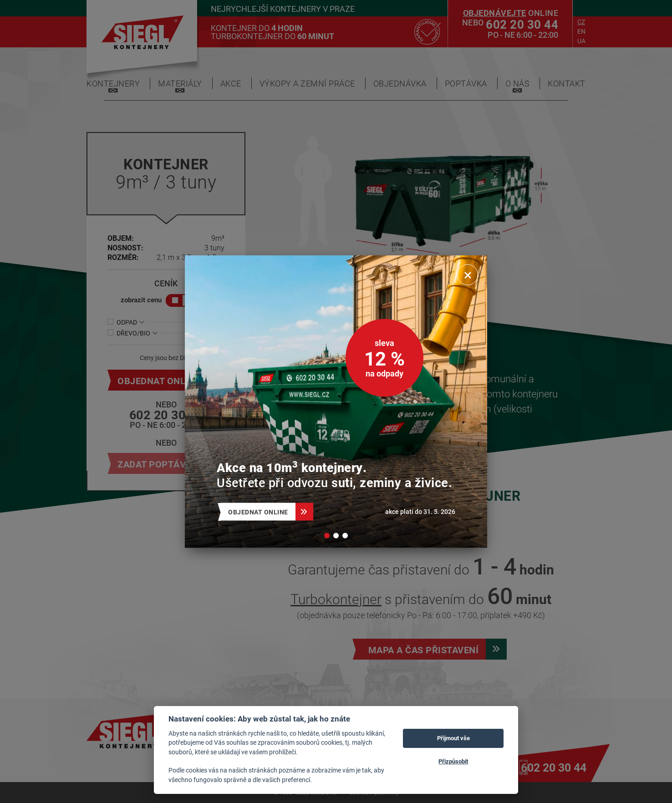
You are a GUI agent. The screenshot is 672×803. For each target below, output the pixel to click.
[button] (327, 536)
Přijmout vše (453, 738)
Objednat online (262, 512)
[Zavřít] (468, 275)
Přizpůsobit (453, 761)
